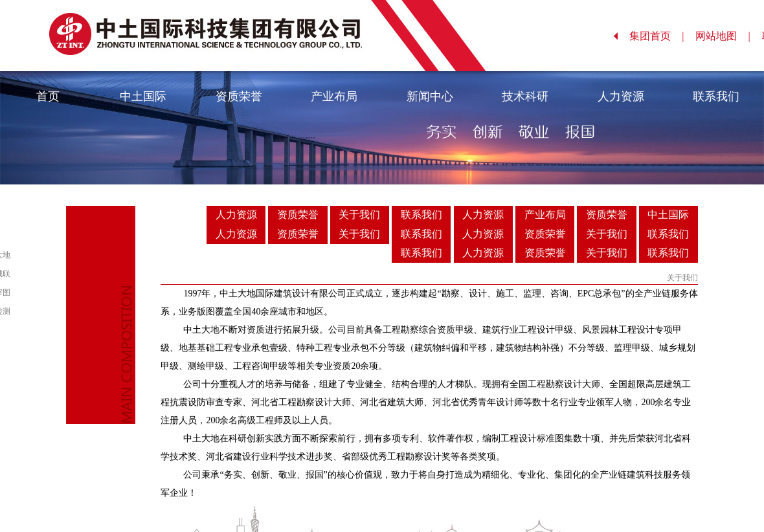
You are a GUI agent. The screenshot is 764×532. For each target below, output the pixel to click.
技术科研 (525, 96)
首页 (48, 96)
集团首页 (657, 36)
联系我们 (716, 96)
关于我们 (359, 215)
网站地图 (723, 36)
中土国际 (143, 96)
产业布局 (334, 96)
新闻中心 (430, 96)
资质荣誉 (239, 96)
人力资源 (621, 96)
